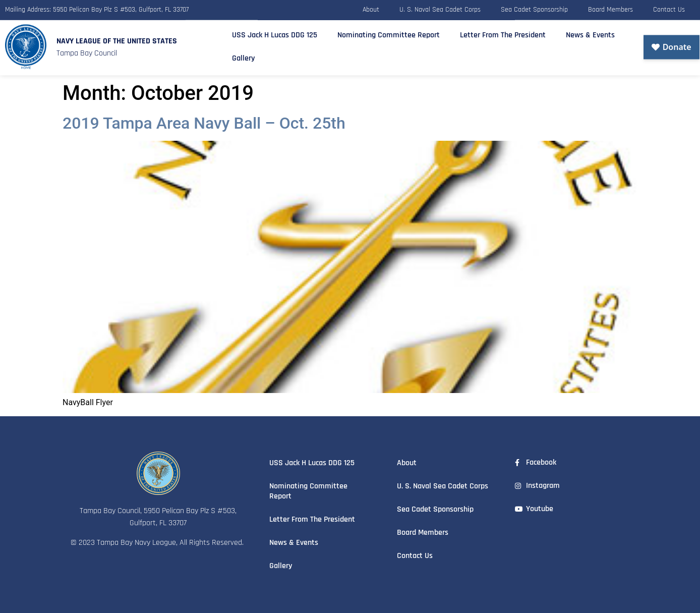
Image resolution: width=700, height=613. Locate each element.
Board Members (610, 9)
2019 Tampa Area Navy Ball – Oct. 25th (204, 123)
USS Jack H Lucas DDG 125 (275, 33)
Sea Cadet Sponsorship (534, 9)
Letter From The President (503, 33)
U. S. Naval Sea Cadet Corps (440, 9)
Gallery (243, 56)
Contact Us (669, 9)
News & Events (590, 33)
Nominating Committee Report (389, 33)
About (371, 9)
